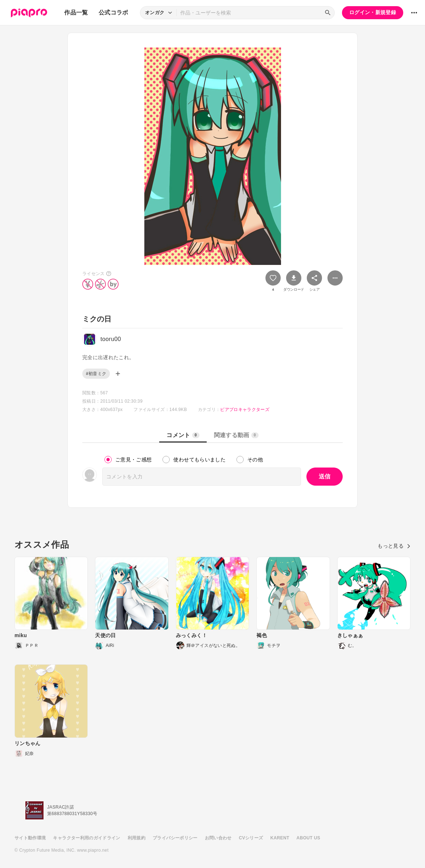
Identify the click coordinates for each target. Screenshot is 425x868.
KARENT (280, 838)
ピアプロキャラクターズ (245, 410)
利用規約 (137, 838)
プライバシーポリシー (175, 838)
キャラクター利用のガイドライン (86, 838)
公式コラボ (114, 13)
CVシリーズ (251, 838)
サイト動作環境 (30, 838)
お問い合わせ (218, 838)
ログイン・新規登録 (373, 12)
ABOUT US (308, 838)
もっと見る (394, 546)
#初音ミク (96, 374)
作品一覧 (76, 13)
